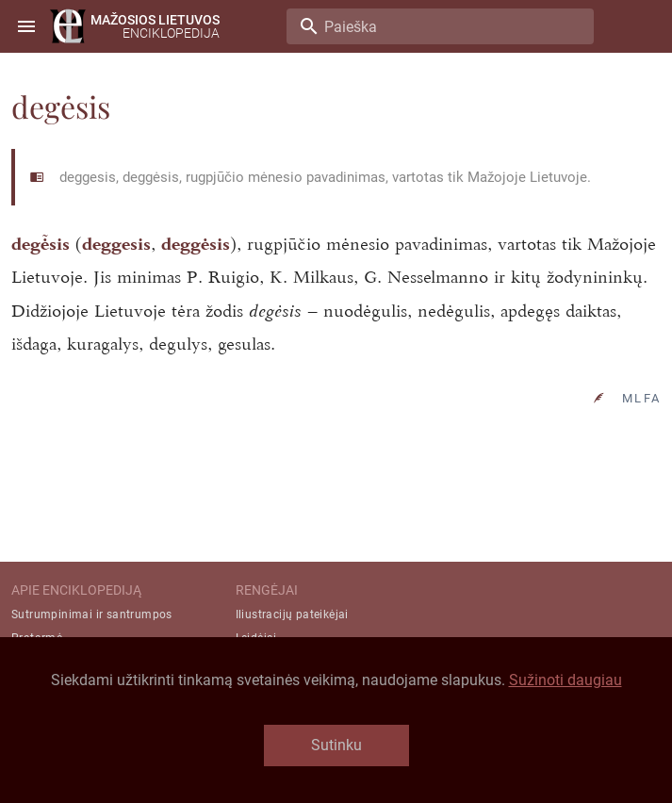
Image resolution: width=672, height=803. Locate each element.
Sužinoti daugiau (565, 680)
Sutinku (336, 745)
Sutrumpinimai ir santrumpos (92, 615)
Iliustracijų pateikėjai (292, 615)
